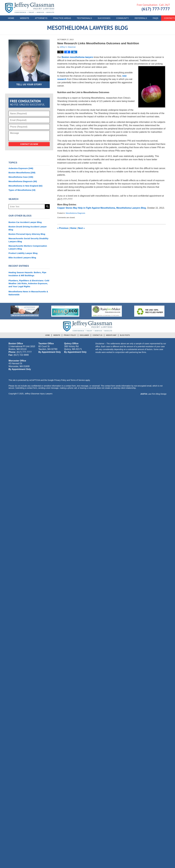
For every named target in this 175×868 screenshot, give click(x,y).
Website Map (111, 335)
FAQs (155, 18)
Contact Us (97, 335)
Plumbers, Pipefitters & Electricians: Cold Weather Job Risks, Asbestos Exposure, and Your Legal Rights (29, 284)
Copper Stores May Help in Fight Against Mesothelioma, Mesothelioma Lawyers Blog (102, 208)
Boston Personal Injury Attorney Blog (27, 234)
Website (25, 18)
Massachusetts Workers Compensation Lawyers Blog (28, 247)
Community (122, 18)
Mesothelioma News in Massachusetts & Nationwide (28, 293)
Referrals (141, 18)
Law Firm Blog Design (153, 394)
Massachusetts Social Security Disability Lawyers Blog (28, 240)
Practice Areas (62, 18)
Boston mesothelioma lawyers (77, 57)
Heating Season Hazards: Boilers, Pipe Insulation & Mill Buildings (27, 274)
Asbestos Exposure (21, 168)
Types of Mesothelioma (22, 190)
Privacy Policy (70, 335)
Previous (63, 228)
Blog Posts (125, 335)
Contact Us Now (29, 144)
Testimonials (84, 18)
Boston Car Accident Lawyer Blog (25, 222)
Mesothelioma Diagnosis (75, 213)
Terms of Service (78, 380)
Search (47, 207)
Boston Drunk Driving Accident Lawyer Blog (28, 228)
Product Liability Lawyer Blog (23, 253)
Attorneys (41, 18)
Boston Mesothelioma (22, 173)
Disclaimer (84, 335)
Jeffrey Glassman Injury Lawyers (39, 394)
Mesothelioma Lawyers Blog (30, 8)
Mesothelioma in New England (25, 186)
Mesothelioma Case (21, 177)
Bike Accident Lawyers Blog (22, 258)
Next (81, 228)
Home (11, 18)
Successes (104, 18)
